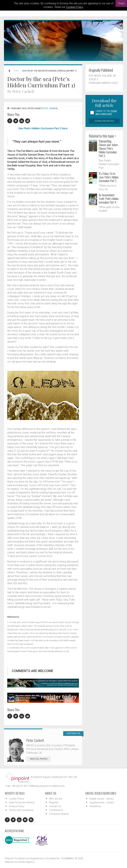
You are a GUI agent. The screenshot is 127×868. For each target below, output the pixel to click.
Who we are (56, 799)
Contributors (56, 810)
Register (54, 802)
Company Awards (59, 814)
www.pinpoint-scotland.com (49, 786)
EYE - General (51, 108)
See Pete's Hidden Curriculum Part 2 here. (43, 128)
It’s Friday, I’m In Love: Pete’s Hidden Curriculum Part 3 (109, 177)
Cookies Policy (75, 7)
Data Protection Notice (22, 802)
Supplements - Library (102, 802)
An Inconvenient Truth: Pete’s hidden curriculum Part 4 (109, 199)
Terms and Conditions (21, 810)
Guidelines (95, 806)
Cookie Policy (16, 799)
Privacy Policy (17, 806)
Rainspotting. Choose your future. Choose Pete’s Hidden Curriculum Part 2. (108, 148)
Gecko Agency (26, 862)
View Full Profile (40, 759)
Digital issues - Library (102, 799)
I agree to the (106, 113)
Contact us (55, 806)
